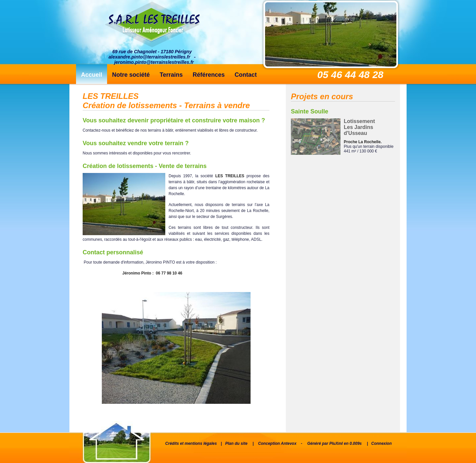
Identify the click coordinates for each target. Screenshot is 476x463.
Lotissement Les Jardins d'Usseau (359, 127)
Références (209, 75)
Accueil (92, 75)
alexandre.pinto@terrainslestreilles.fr (149, 57)
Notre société (131, 75)
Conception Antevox (277, 443)
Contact (246, 75)
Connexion (381, 443)
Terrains (171, 75)
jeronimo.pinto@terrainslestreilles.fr (154, 62)
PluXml (336, 443)
